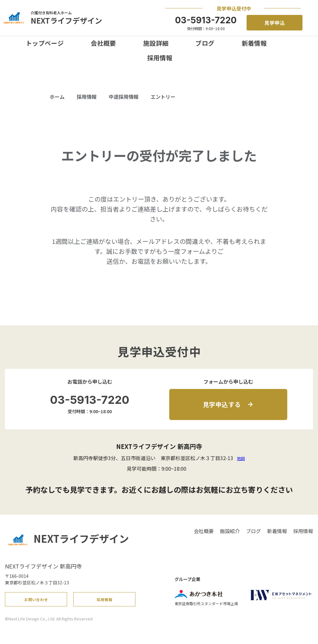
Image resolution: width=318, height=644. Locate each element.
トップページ (45, 43)
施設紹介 (230, 531)
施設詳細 (156, 43)
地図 (241, 458)
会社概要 (103, 43)
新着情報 (254, 43)
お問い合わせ (36, 602)
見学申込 (275, 23)
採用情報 (160, 58)
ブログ (205, 43)
